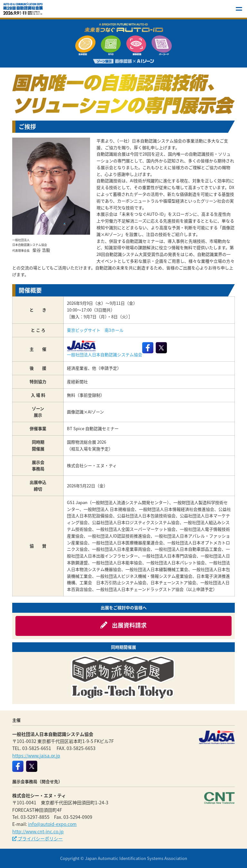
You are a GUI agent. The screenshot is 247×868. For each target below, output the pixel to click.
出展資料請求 (123, 625)
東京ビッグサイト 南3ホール (95, 330)
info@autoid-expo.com (52, 824)
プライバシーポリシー (37, 838)
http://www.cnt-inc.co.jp (38, 831)
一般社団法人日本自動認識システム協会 (105, 349)
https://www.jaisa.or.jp (36, 755)
